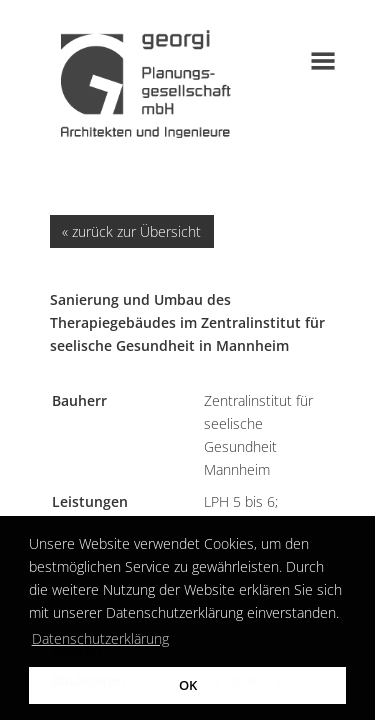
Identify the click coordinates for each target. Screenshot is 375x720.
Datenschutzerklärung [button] (100, 638)
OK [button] (188, 685)
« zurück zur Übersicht (131, 231)
